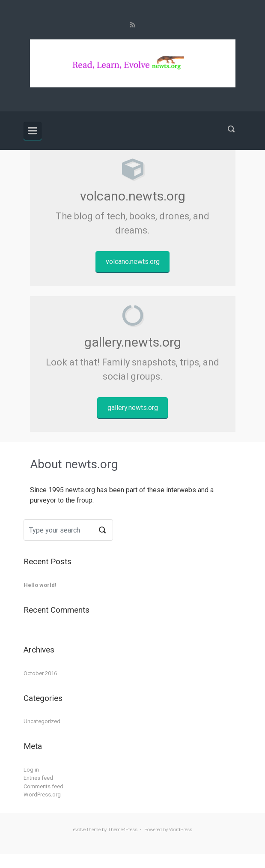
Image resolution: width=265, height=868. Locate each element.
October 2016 (40, 673)
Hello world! (40, 585)
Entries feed (38, 778)
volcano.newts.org (133, 262)
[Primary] (33, 131)
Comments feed (43, 786)
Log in (31, 770)
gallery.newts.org (133, 408)
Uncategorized (42, 721)
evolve (79, 830)
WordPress (181, 830)
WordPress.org (42, 795)
